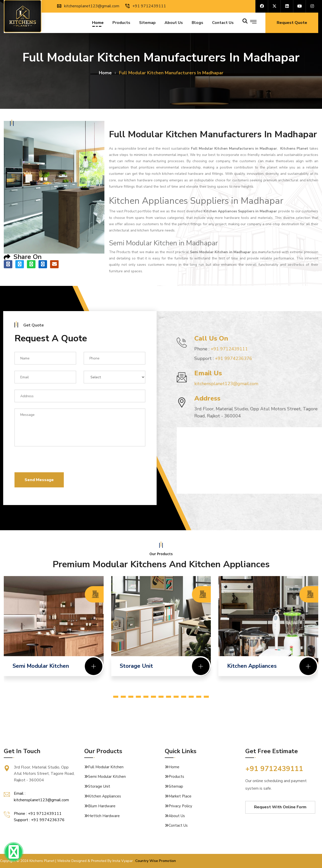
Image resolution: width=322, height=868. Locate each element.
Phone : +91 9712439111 (38, 814)
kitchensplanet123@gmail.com (88, 6)
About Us (174, 23)
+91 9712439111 (146, 6)
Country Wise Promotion (156, 861)
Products (121, 23)
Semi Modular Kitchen (107, 777)
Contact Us (178, 825)
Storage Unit (99, 786)
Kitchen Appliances (105, 796)
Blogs (197, 23)
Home (98, 23)
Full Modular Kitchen (106, 767)
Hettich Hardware (104, 816)
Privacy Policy (180, 806)
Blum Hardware (102, 806)
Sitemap (147, 23)
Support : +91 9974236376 (39, 820)
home (105, 73)
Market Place (180, 796)
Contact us (223, 23)
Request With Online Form (280, 807)
